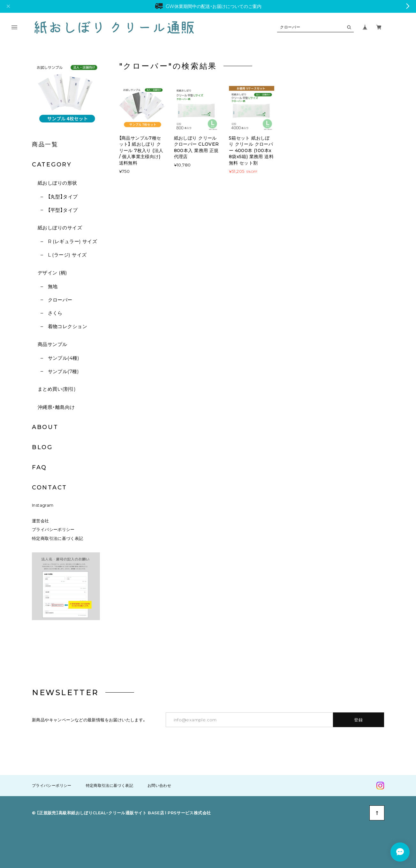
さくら (55, 313)
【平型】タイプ (63, 210)
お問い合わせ (159, 786)
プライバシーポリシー (53, 530)
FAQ (39, 467)
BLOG (42, 447)
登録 (359, 720)
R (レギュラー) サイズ (73, 241)
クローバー (60, 300)
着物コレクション (68, 326)
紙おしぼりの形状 (57, 183)
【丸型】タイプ (63, 197)
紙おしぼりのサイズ (60, 228)
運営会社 (41, 521)
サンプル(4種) (64, 358)
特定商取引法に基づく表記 (58, 538)
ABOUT (45, 427)
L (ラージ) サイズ (67, 255)
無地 (53, 286)
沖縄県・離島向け (56, 407)
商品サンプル (53, 344)
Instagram (43, 505)
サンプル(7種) (64, 371)
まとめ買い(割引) (57, 389)
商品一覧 (45, 144)
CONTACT (49, 488)
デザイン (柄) (53, 273)
